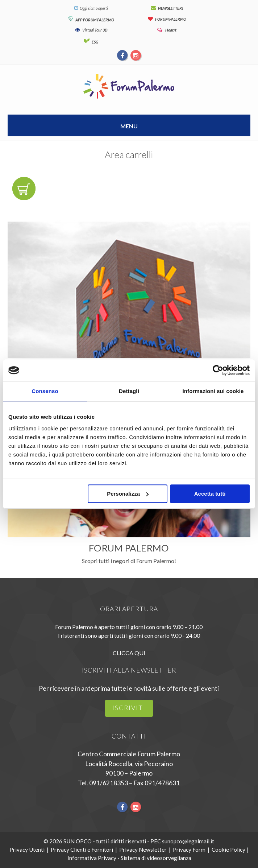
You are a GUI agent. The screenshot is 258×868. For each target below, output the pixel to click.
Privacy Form (189, 850)
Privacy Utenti (27, 850)
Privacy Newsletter (143, 850)
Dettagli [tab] (129, 391)
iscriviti (129, 708)
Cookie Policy (228, 850)
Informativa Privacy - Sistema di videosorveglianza (129, 858)
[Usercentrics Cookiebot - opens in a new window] (218, 370)
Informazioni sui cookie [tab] (213, 391)
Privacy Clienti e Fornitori (82, 850)
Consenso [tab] (45, 391)
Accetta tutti (210, 494)
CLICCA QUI (129, 653)
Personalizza (128, 494)
